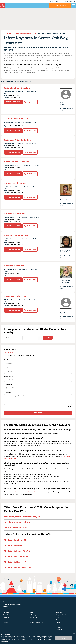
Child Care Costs (34, 620)
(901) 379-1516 (30, 249)
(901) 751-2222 (30, 102)
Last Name (38, 370)
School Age (59, 630)
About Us (6, 615)
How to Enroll (33, 617)
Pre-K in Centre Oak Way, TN (17, 527)
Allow (64, 638)
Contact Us (6, 617)
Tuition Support (34, 615)
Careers (5, 622)
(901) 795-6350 (30, 197)
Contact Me (38, 413)
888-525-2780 (9, 353)
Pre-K (58, 625)
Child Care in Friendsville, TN (17, 567)
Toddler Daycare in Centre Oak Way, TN (22, 516)
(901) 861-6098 (30, 152)
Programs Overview (62, 615)
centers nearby (60, 5)
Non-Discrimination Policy (37, 622)
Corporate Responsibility (37, 625)
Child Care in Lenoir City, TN (17, 551)
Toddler (58, 620)
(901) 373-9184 (30, 279)
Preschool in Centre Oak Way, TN (19, 522)
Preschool (59, 622)
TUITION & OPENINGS (13, 102)
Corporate (6, 625)
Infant (58, 617)
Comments (7, 392)
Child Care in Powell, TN (15, 545)
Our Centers (6, 620)
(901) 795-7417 (30, 174)
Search (48, 338)
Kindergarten (60, 627)
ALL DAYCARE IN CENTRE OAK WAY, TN (25, 34)
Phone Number (38, 387)
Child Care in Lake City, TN (16, 556)
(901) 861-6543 (30, 131)
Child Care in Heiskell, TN (16, 562)
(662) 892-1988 (30, 310)
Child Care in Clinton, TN (15, 540)
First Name (38, 362)
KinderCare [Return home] (3, 5)
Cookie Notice (48, 638)
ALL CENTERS (8, 34)
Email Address (38, 379)
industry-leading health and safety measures (29, 492)
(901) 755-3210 (30, 226)
